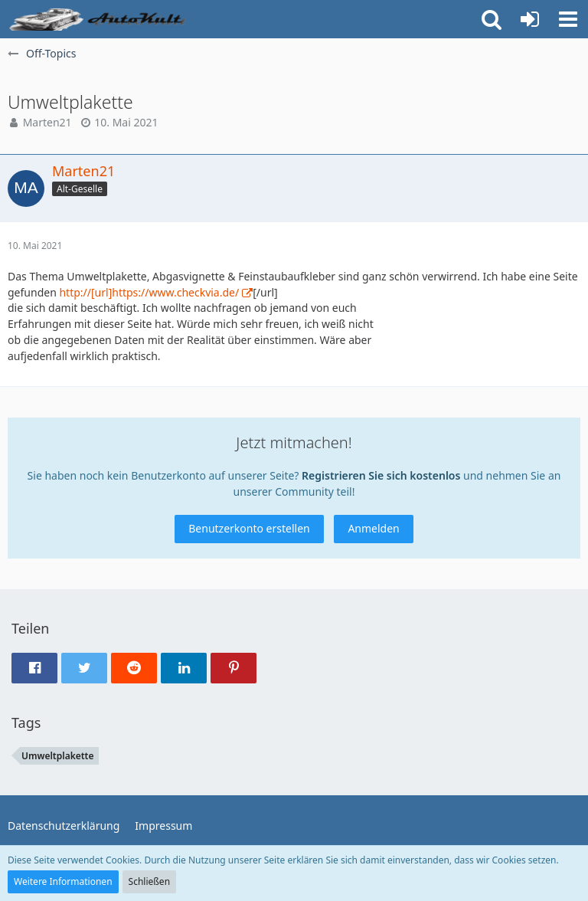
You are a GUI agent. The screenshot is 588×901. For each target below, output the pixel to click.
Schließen (149, 881)
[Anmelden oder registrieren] (530, 19)
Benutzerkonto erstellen (249, 528)
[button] (568, 19)
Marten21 (47, 122)
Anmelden (373, 528)
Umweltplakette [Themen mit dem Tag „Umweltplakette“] (58, 756)
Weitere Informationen (63, 881)
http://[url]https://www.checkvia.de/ (149, 292)
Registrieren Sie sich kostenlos (381, 475)
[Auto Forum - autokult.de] (100, 19)
